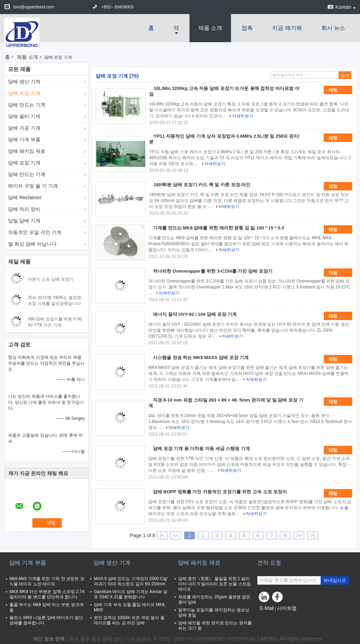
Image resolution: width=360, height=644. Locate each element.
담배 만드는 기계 (27, 105)
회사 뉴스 (333, 28)
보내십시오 (335, 580)
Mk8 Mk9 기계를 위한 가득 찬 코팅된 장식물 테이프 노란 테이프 (47, 581)
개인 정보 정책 (49, 639)
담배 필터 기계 (24, 116)
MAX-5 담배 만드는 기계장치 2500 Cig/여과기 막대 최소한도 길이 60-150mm (131, 581)
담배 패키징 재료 (27, 151)
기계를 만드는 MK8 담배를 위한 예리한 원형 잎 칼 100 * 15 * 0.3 (218, 228)
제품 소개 (210, 28)
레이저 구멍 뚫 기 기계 (33, 186)
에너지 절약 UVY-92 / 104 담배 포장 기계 (195, 314)
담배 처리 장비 (24, 209)
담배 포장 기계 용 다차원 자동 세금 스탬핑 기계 (201, 448)
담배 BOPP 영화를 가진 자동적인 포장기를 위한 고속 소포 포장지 (220, 492)
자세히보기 (243, 116)
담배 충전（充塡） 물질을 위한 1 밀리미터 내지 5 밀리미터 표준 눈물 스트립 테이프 (215, 584)
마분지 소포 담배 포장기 (51, 279)
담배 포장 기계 (24, 93)
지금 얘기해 (287, 28)
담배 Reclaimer (25, 197)
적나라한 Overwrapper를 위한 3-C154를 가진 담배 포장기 (213, 271)
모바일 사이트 (275, 617)
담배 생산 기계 (24, 82)
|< (162, 535)
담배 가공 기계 (24, 128)
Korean (346, 7)
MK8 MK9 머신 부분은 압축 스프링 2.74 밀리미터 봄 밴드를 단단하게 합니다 (47, 594)
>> (299, 535)
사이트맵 (287, 608)
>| (313, 535)
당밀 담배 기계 (24, 221)
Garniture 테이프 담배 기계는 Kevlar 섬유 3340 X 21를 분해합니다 (131, 594)
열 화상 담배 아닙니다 (32, 244)
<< (176, 535)
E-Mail (267, 608)
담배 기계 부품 (24, 139)
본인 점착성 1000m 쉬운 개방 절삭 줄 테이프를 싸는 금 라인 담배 (129, 620)
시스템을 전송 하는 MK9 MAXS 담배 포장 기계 (201, 357)
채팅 (338, 90)
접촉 (247, 28)
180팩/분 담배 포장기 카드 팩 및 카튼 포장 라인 (202, 185)
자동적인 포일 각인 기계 (35, 232)
